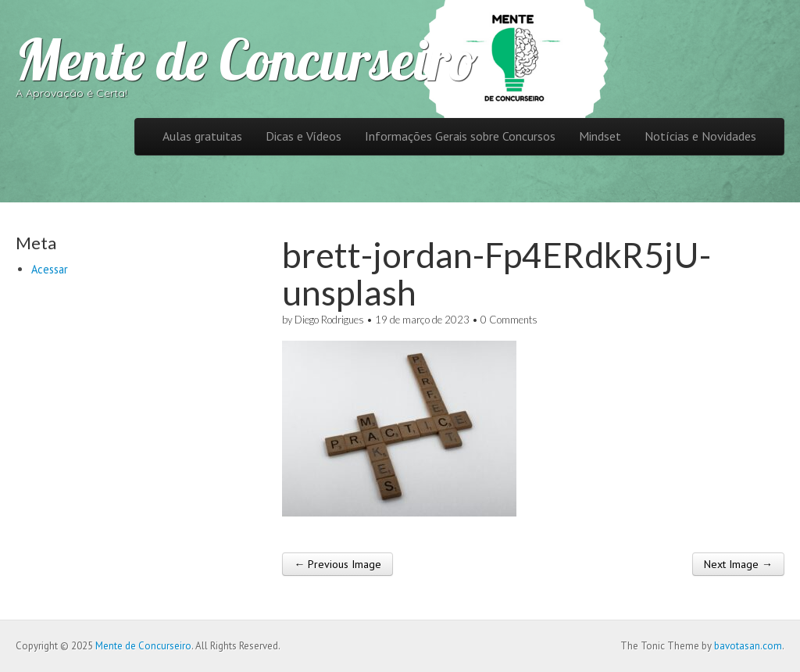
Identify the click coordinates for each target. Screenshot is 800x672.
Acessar (50, 269)
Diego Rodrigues (329, 320)
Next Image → (738, 564)
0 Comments (509, 320)
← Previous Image (337, 564)
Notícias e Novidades (700, 136)
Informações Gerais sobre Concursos (460, 136)
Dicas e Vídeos (304, 136)
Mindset (600, 136)
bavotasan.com (748, 646)
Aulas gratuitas (202, 136)
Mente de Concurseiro (246, 59)
